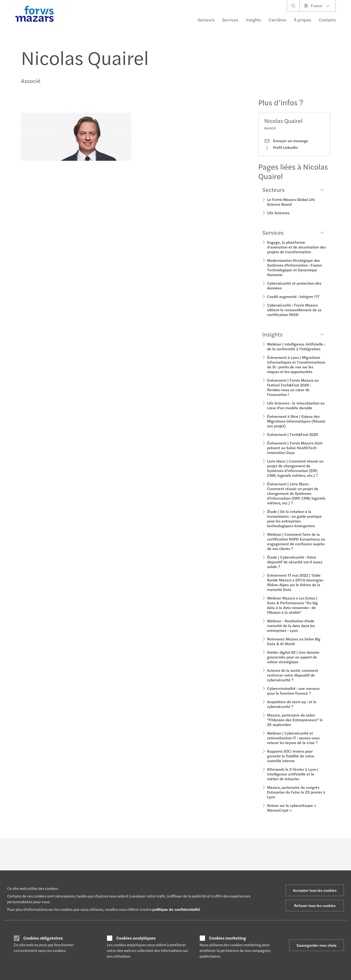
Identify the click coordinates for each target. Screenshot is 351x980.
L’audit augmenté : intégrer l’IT (293, 296)
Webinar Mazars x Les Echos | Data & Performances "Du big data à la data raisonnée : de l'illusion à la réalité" (292, 605)
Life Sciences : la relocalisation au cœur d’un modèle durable (296, 405)
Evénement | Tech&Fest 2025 (293, 434)
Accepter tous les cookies (315, 890)
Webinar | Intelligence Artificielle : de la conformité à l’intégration (296, 346)
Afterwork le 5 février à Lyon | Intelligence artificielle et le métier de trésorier (293, 774)
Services (230, 20)
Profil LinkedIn (281, 147)
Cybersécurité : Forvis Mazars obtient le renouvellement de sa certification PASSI (294, 310)
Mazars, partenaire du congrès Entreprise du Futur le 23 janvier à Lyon (296, 792)
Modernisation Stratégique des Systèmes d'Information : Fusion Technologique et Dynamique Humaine (294, 267)
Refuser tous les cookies (315, 905)
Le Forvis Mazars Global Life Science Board (291, 202)
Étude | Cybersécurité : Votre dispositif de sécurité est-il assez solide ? (295, 562)
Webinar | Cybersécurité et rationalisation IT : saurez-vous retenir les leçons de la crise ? (293, 738)
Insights (253, 20)
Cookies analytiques (136, 938)
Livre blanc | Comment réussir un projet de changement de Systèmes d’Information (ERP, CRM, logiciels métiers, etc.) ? (295, 468)
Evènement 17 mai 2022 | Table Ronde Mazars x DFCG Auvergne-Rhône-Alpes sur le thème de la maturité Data (296, 582)
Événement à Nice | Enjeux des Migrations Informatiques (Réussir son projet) (296, 421)
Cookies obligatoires (43, 938)
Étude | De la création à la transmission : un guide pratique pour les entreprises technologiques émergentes (294, 519)
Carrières (277, 20)
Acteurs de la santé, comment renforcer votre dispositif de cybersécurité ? (293, 675)
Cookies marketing (227, 938)
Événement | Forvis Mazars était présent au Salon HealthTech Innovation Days (295, 448)
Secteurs (206, 20)
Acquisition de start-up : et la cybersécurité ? (292, 704)
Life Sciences (278, 213)
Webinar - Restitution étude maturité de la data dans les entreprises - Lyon (291, 626)
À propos (302, 20)
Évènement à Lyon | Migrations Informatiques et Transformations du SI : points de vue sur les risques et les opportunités (296, 364)
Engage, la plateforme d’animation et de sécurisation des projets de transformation (296, 247)
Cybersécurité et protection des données (294, 285)
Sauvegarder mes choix (317, 945)
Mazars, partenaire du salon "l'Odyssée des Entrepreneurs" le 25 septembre (295, 720)
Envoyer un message (286, 141)
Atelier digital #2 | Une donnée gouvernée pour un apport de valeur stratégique (293, 657)
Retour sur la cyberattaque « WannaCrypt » (292, 808)
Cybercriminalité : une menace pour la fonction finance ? (293, 691)
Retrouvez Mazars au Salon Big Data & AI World (294, 641)
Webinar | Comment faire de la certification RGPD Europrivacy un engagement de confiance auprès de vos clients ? (296, 541)
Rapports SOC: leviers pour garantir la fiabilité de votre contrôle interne (291, 756)
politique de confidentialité (176, 909)
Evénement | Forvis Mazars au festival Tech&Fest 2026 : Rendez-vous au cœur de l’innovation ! (293, 387)
